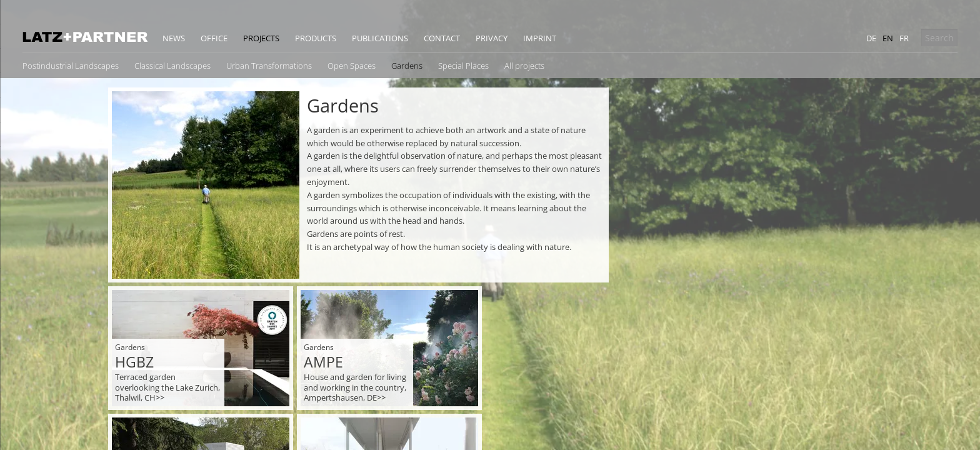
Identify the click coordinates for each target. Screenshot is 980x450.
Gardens (407, 66)
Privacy (492, 38)
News (174, 38)
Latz (85, 37)
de (871, 38)
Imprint (540, 38)
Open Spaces (352, 66)
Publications (380, 38)
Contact (442, 38)
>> (160, 397)
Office (214, 38)
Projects (261, 38)
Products (316, 38)
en (888, 38)
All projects (524, 66)
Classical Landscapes (172, 66)
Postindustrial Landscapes (71, 66)
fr (904, 38)
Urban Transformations (269, 66)
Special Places (463, 66)
